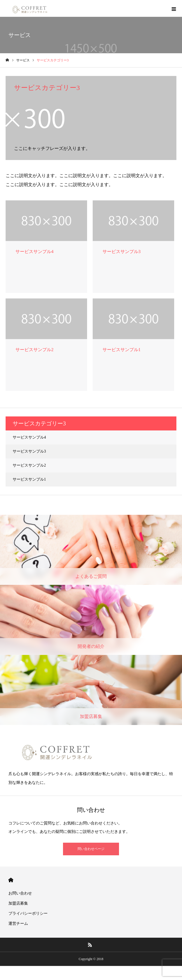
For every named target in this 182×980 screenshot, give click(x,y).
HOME (11, 880)
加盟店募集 (18, 903)
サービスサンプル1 (29, 479)
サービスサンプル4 (29, 437)
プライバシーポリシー (28, 913)
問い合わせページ (91, 849)
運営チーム (18, 924)
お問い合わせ (20, 893)
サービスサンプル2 (29, 465)
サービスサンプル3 (29, 451)
